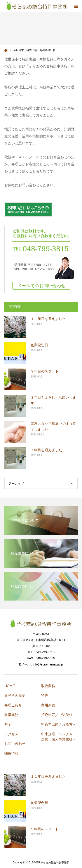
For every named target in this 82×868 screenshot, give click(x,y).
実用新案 (48, 705)
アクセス (11, 734)
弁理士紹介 (13, 705)
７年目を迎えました (46, 450)
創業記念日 (39, 345)
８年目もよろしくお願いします (53, 400)
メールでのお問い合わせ (41, 286)
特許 (45, 696)
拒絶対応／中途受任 (57, 715)
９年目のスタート (45, 371)
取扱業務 (11, 715)
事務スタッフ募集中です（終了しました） (53, 427)
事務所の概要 (15, 696)
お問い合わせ (15, 744)
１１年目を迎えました (48, 319)
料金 (8, 724)
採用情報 (11, 753)
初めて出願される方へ (59, 724)
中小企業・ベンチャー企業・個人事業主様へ (59, 737)
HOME (10, 686)
